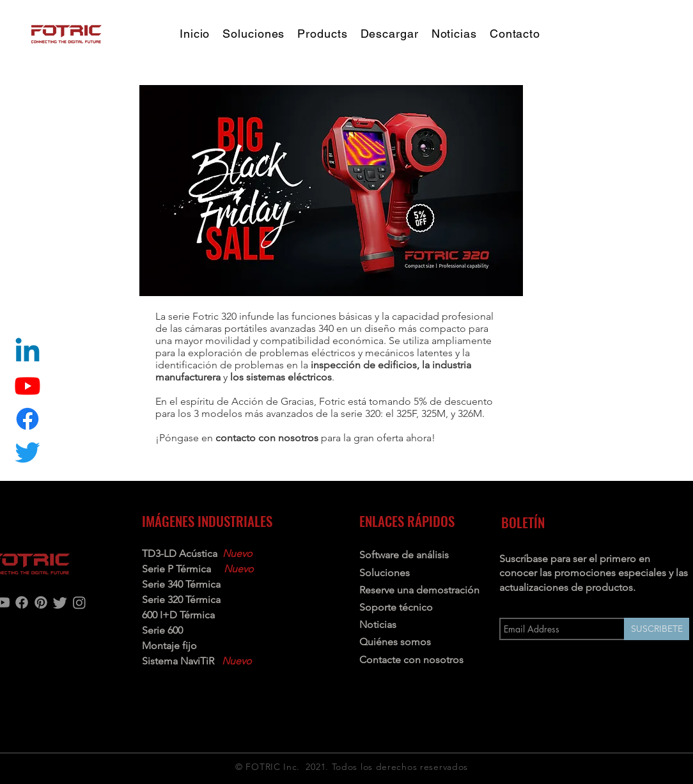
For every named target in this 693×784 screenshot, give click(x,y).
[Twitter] (27, 452)
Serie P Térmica (178, 569)
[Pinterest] (41, 602)
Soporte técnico (396, 607)
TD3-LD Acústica (180, 553)
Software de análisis (404, 555)
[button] (322, 34)
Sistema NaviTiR (178, 661)
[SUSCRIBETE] (657, 629)
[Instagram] (79, 602)
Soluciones (385, 573)
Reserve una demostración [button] (419, 590)
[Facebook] (22, 602)
